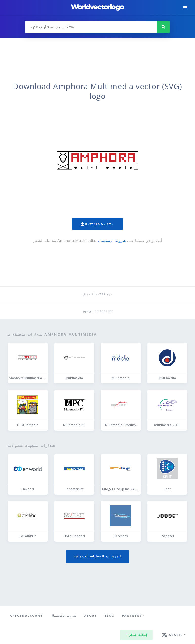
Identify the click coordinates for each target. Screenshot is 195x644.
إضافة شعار (136, 635)
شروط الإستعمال (112, 240)
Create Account (27, 616)
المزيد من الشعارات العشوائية (98, 556)
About (91, 616)
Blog (110, 616)
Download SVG (97, 224)
